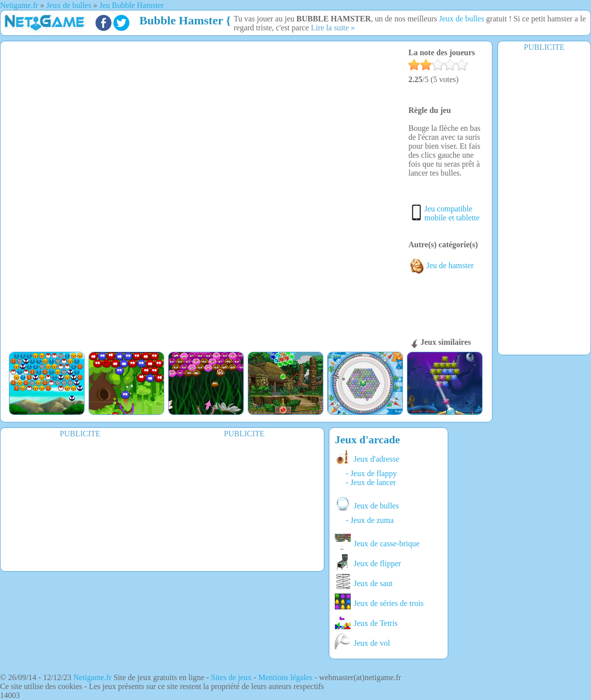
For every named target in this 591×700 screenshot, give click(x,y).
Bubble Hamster (181, 20)
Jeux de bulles (461, 19)
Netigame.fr (92, 677)
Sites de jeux (231, 677)
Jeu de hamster (441, 265)
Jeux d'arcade (367, 440)
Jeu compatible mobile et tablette (452, 213)
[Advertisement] (80, 502)
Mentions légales (285, 677)
